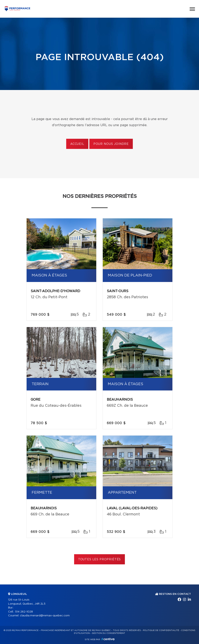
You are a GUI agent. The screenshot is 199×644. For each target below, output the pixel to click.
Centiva (108, 639)
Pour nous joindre (111, 144)
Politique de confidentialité (161, 630)
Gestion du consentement (108, 633)
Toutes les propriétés (100, 559)
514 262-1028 (24, 612)
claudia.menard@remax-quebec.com (45, 616)
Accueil (77, 144)
